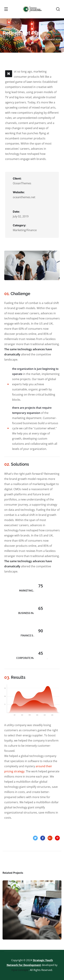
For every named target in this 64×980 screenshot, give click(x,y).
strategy (33, 40)
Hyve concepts (20, 970)
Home (6, 40)
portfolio (18, 40)
